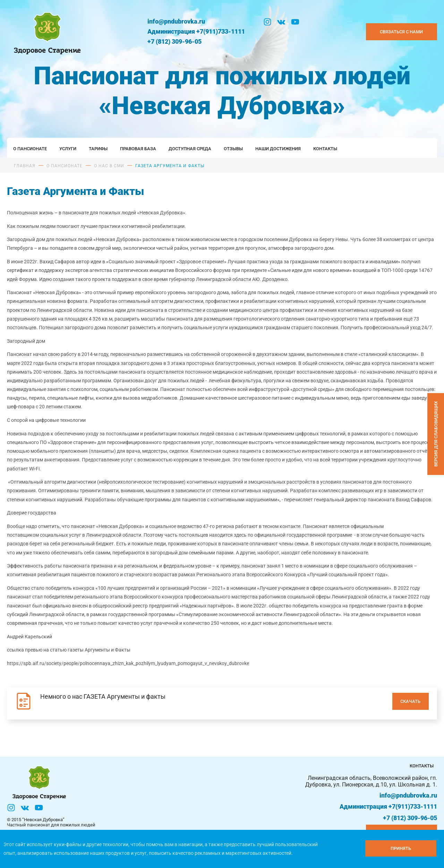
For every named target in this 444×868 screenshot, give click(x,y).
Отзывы (233, 149)
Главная (25, 166)
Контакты (325, 149)
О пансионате (30, 149)
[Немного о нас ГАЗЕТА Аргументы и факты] (222, 704)
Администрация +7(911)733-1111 (196, 31)
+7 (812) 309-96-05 (174, 41)
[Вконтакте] (281, 22)
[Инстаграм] (267, 22)
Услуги (68, 149)
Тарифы (98, 149)
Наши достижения (278, 149)
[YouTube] (295, 22)
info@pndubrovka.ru (176, 21)
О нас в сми (109, 166)
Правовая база (138, 149)
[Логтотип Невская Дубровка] (46, 32)
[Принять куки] (401, 848)
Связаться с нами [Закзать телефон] (401, 32)
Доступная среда (190, 149)
